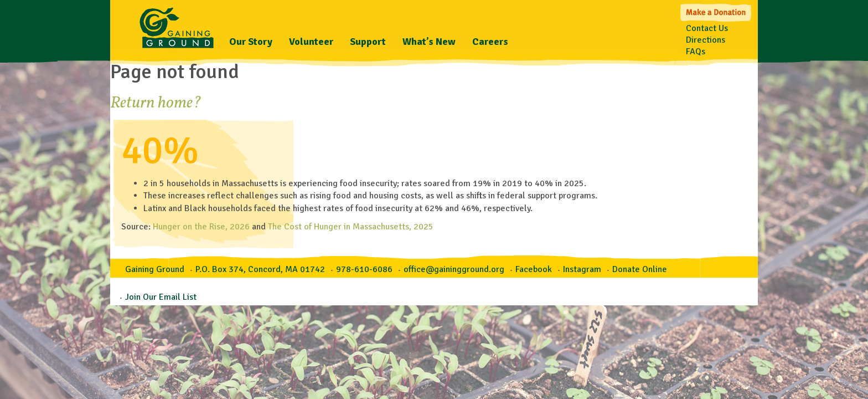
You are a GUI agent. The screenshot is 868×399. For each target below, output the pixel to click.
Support (368, 42)
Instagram (582, 269)
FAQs (696, 52)
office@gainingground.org (454, 269)
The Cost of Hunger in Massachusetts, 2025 (351, 227)
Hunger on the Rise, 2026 (201, 227)
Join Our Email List (161, 297)
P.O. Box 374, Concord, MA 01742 (260, 269)
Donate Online (640, 269)
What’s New (429, 42)
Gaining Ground (177, 25)
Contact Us (707, 28)
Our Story (251, 42)
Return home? (156, 103)
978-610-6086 (364, 269)
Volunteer (311, 42)
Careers (490, 42)
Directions (706, 40)
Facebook (534, 269)
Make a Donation (717, 11)
